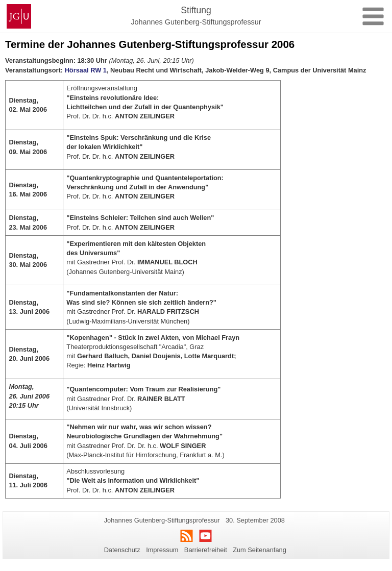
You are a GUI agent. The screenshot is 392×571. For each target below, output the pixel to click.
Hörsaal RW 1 (86, 70)
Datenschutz (122, 550)
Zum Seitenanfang (260, 550)
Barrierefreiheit (206, 550)
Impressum (162, 550)
